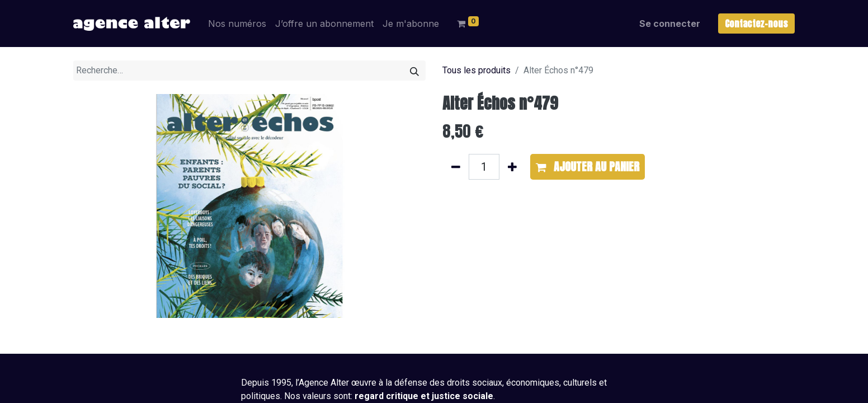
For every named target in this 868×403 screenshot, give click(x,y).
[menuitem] (237, 24)
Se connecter (670, 24)
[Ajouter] (512, 167)
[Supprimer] (456, 167)
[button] (588, 167)
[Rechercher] (414, 71)
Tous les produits (477, 70)
